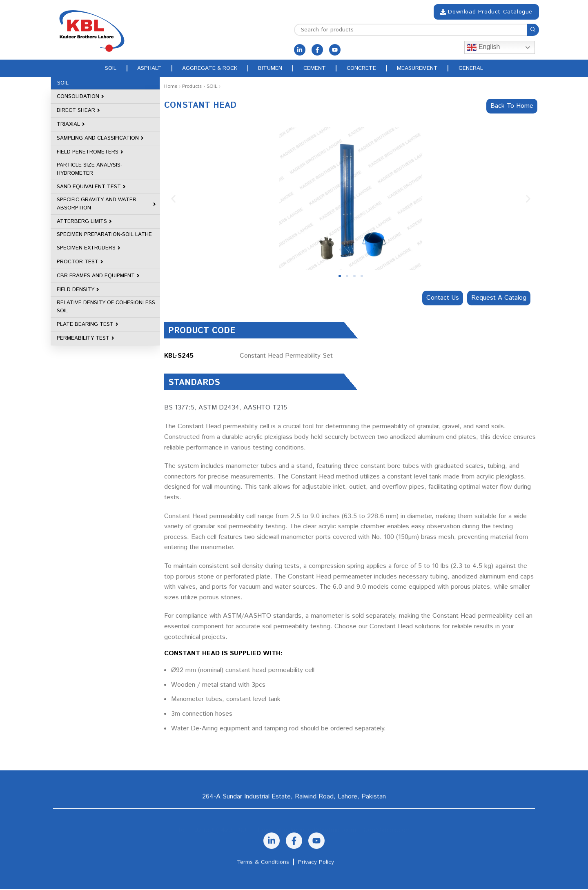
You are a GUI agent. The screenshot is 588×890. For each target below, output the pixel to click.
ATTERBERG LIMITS (84, 223)
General (486, 69)
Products (192, 88)
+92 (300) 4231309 (218, 828)
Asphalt (139, 69)
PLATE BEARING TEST (88, 326)
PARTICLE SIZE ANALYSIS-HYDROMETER (89, 170)
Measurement (429, 69)
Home (171, 88)
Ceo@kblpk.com (387, 828)
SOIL (212, 88)
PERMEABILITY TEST (86, 339)
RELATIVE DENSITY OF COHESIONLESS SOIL (106, 308)
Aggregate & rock (204, 69)
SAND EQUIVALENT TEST (91, 188)
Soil (96, 69)
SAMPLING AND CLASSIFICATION (100, 139)
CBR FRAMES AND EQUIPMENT (98, 277)
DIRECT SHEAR (78, 112)
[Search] (416, 30)
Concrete (369, 69)
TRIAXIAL (71, 126)
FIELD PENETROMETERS (90, 153)
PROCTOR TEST (80, 263)
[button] (173, 200)
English (483, 47)
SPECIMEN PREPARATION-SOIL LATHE (104, 236)
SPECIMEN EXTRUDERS (89, 249)
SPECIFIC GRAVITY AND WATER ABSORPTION (106, 205)
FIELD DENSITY (78, 291)
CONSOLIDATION (80, 98)
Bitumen (269, 69)
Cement (317, 69)
